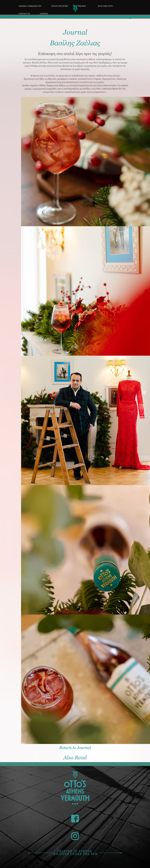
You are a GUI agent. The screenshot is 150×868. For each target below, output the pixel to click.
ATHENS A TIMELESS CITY (30, 6)
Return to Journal (75, 748)
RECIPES (82, 6)
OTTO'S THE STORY (60, 6)
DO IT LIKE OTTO (105, 6)
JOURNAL (44, 13)
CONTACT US (24, 13)
